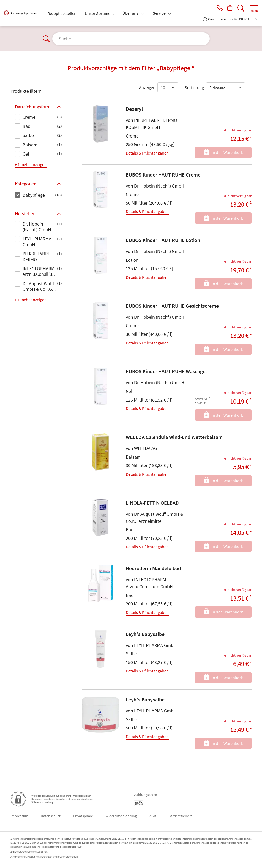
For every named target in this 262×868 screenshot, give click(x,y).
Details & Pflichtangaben (147, 153)
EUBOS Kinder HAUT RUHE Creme (163, 175)
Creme (29, 117)
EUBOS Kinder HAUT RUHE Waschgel (166, 371)
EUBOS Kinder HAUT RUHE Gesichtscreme (172, 306)
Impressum (19, 816)
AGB (153, 816)
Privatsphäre (83, 816)
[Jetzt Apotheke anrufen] (218, 8)
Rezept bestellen (62, 13)
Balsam (30, 145)
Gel (26, 154)
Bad (26, 126)
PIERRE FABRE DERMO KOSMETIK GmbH (40, 257)
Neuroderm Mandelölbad (153, 568)
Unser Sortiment (99, 13)
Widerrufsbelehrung (121, 816)
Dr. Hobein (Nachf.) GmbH (37, 227)
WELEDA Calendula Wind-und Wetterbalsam (174, 437)
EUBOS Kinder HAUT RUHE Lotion (163, 240)
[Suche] (241, 8)
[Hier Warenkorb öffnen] (229, 8)
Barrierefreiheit (180, 816)
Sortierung (194, 87)
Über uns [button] (131, 13)
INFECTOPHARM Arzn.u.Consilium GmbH (39, 272)
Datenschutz (51, 816)
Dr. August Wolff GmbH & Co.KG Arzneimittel (38, 287)
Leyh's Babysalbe (145, 634)
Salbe (28, 135)
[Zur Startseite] (23, 13)
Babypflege (34, 195)
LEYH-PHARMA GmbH (37, 242)
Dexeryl (134, 109)
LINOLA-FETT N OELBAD (152, 503)
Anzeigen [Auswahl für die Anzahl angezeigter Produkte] (147, 87)
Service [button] (160, 13)
